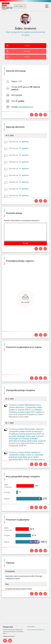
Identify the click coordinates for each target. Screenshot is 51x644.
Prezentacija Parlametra (35, 630)
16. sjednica (24, 142)
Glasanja (27, 51)
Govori (27, 57)
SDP (20, 81)
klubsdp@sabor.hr (26, 107)
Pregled (27, 46)
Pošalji (26, 243)
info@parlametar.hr (9, 636)
